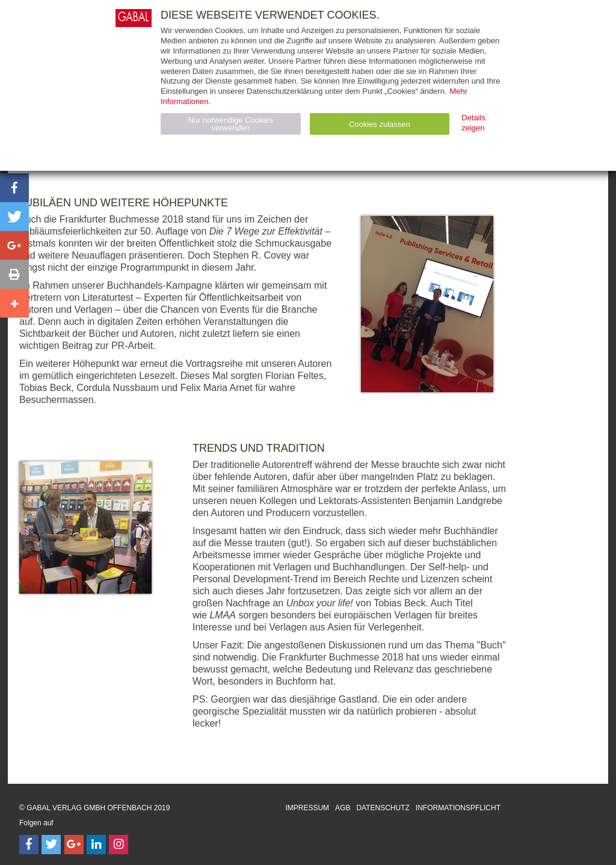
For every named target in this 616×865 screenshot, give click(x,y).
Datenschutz (383, 808)
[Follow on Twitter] (51, 845)
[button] (14, 188)
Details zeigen (473, 123)
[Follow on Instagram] (119, 845)
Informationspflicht (458, 808)
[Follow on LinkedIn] (96, 845)
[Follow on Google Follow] (74, 845)
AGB (343, 808)
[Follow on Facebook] (29, 845)
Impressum (307, 808)
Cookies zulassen (380, 124)
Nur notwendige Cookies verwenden (230, 124)
